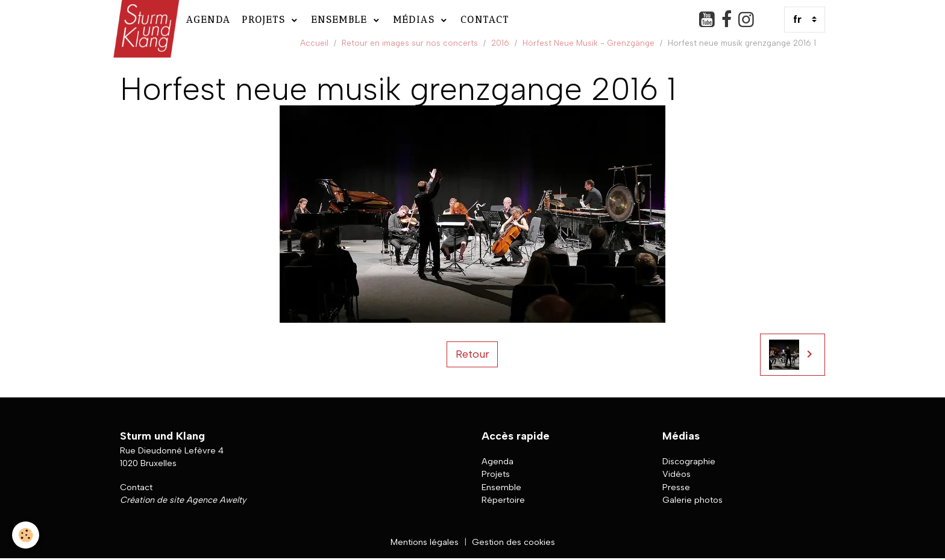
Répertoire (503, 500)
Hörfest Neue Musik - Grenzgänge (589, 43)
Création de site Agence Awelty (183, 500)
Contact (485, 20)
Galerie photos (692, 500)
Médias (416, 20)
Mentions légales (425, 542)
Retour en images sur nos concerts (410, 43)
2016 (500, 43)
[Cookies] (26, 535)
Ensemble (341, 20)
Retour (472, 354)
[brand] (145, 20)
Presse (676, 487)
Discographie (689, 461)
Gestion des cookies (513, 542)
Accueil (314, 43)
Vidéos (677, 474)
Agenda (209, 20)
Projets (265, 20)
